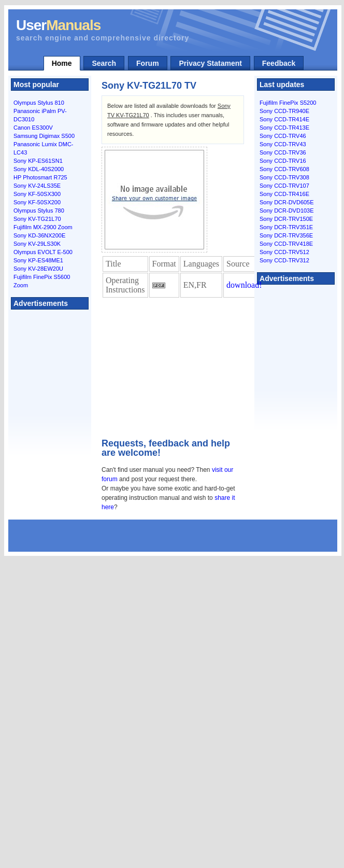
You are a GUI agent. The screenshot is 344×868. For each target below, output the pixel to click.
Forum (148, 63)
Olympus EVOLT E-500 (43, 252)
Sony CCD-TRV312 (284, 260)
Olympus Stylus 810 (39, 103)
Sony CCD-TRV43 (283, 144)
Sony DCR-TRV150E (286, 219)
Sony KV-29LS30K (37, 244)
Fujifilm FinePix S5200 (288, 103)
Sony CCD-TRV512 (284, 252)
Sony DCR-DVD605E (287, 202)
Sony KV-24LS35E (37, 186)
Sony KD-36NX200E (39, 235)
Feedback (279, 63)
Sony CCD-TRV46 (283, 136)
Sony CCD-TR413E (284, 128)
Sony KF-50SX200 (37, 202)
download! (244, 285)
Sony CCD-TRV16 (283, 161)
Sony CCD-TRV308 (284, 177)
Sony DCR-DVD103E (287, 211)
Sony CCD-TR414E (284, 119)
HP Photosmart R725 (40, 177)
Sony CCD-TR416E (284, 194)
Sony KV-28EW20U (38, 269)
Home (62, 63)
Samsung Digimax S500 (44, 136)
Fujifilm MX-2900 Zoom (43, 227)
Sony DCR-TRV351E (286, 227)
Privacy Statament (210, 63)
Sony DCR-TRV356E (286, 235)
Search (104, 63)
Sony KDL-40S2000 (39, 169)
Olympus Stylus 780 (39, 211)
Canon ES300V (33, 128)
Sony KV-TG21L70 (37, 219)
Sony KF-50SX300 (37, 194)
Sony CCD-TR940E (284, 111)
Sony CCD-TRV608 (284, 169)
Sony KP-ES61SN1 (38, 161)
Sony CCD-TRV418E (286, 244)
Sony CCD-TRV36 (283, 152)
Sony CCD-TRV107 (284, 186)
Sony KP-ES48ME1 (38, 260)
